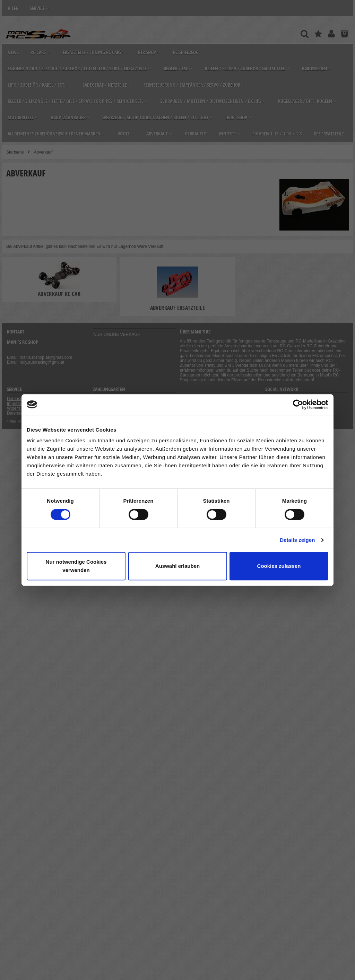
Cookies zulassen (279, 566)
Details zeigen (297, 540)
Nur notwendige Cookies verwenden (76, 566)
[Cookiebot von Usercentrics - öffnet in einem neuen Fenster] (298, 405)
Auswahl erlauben (177, 566)
